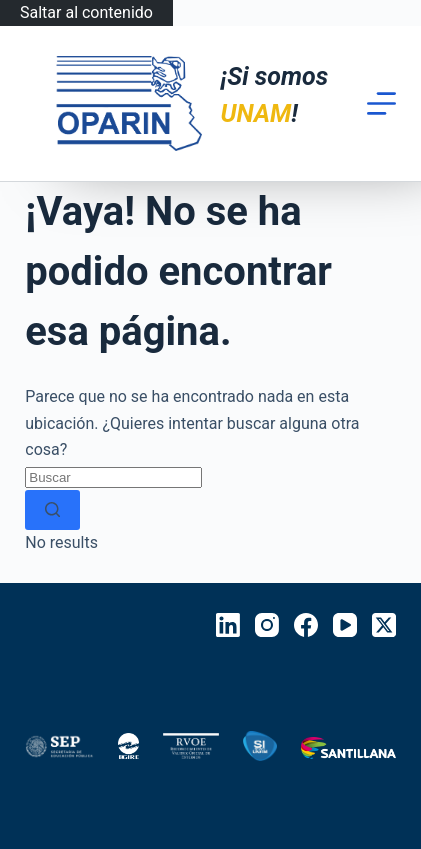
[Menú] (381, 103)
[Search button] (52, 510)
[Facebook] (306, 625)
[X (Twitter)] (384, 625)
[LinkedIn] (228, 625)
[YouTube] (345, 625)
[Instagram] (267, 625)
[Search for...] (113, 477)
